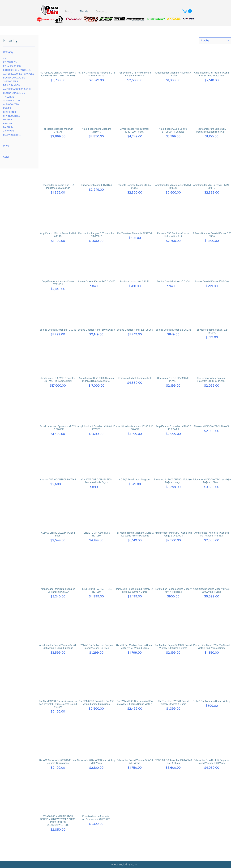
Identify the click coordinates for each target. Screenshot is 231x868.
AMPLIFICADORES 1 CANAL (17, 89)
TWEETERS (9, 97)
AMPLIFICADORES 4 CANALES (19, 74)
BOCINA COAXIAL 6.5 (14, 93)
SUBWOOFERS (11, 81)
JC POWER (9, 131)
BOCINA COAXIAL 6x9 (14, 78)
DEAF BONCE (10, 112)
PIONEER (8, 123)
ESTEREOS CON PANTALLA (17, 70)
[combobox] (215, 41)
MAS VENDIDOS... (12, 135)
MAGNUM (8, 127)
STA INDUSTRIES (12, 116)
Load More (135, 860)
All (4, 59)
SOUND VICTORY (12, 100)
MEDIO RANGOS (11, 85)
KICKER (7, 108)
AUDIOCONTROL (12, 104)
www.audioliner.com (124, 865)
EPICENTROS (10, 62)
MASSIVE (8, 120)
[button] (187, 11)
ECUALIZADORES (12, 66)
